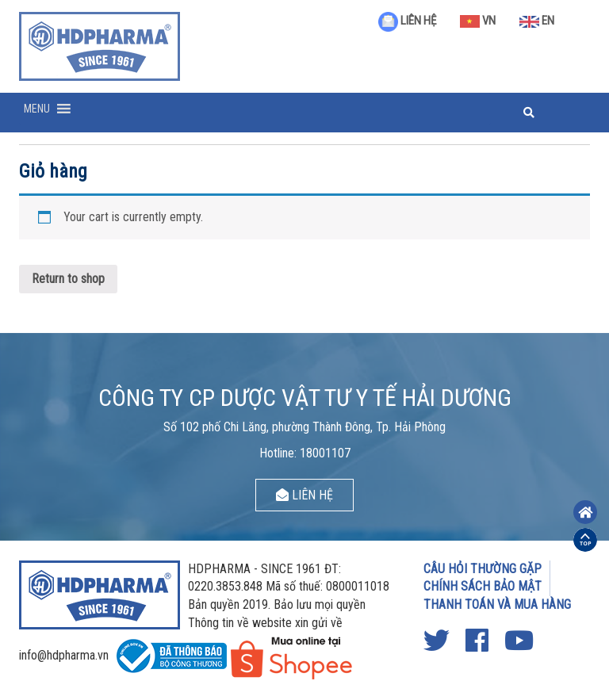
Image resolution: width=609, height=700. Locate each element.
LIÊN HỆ (407, 21)
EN (537, 21)
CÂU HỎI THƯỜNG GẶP (483, 569)
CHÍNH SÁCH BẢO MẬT (483, 586)
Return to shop (68, 279)
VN (478, 21)
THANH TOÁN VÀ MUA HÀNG (497, 604)
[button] (37, 109)
